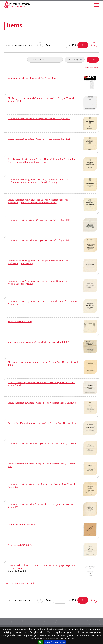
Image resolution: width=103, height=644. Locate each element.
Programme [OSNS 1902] (20, 545)
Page (57, 45)
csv (6, 583)
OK (41, 642)
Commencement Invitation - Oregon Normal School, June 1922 (39, 119)
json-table (15, 583)
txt (33, 583)
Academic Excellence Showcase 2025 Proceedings (32, 78)
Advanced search (92, 67)
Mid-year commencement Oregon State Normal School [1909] (38, 342)
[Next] (94, 45)
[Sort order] (75, 60)
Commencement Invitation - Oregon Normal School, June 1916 (39, 220)
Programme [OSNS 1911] (20, 322)
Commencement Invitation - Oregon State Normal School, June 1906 (42, 403)
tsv (28, 583)
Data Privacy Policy (55, 642)
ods (23, 583)
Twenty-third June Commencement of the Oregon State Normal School (43, 423)
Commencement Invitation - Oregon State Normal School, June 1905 (42, 443)
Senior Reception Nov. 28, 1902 (23, 525)
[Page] (60, 45)
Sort (93, 60)
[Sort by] (45, 60)
